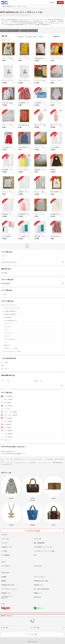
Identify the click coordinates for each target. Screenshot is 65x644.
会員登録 (60, 3)
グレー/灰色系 (32, 403)
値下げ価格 (32, 273)
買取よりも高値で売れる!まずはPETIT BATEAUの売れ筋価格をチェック (32, 453)
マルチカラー (32, 440)
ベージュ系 (32, 409)
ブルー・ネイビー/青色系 (32, 415)
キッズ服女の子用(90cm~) (33, 311)
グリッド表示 (38, 37)
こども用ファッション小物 (33, 348)
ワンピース (34, 336)
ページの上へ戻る (32, 634)
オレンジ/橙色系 (32, 431)
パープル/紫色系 (32, 418)
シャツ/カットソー (34, 333)
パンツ (34, 342)
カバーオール (34, 327)
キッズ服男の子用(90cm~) (33, 314)
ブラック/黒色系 (32, 396)
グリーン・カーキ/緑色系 (32, 412)
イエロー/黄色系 (32, 421)
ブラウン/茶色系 (32, 406)
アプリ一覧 (36, 627)
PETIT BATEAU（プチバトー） (10, 31)
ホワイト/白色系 (32, 400)
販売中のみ (21, 37)
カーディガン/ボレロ (34, 339)
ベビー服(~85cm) (33, 317)
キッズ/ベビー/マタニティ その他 (33, 352)
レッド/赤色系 (32, 427)
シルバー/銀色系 (32, 434)
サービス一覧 (4, 627)
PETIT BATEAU (32, 283)
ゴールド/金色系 (32, 437)
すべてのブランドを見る (32, 531)
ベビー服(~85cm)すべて (34, 321)
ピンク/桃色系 (32, 424)
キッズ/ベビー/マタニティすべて (33, 308)
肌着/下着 (34, 345)
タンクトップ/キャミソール (29, 31)
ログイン (53, 3)
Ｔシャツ (34, 330)
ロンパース (34, 324)
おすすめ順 (29, 37)
